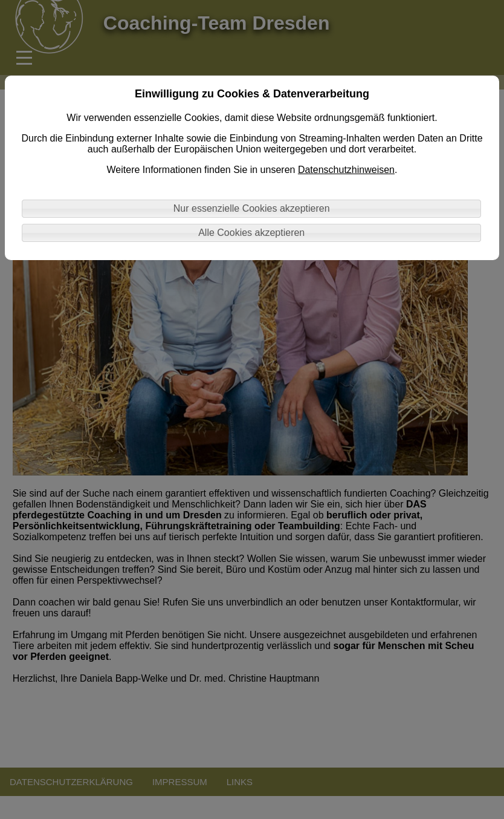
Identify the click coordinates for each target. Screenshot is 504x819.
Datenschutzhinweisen (346, 170)
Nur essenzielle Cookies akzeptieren (252, 208)
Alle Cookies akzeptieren (251, 233)
